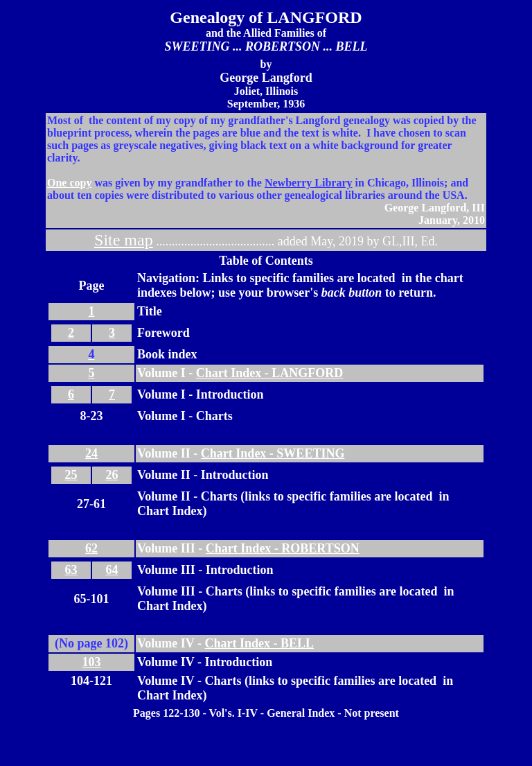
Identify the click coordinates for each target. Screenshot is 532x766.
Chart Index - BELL (260, 643)
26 (112, 475)
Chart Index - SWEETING (273, 453)
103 (92, 662)
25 (71, 475)
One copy (69, 183)
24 (91, 453)
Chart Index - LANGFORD (270, 373)
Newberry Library (309, 183)
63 (71, 570)
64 (112, 570)
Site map (124, 240)
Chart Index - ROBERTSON (283, 548)
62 (91, 548)
